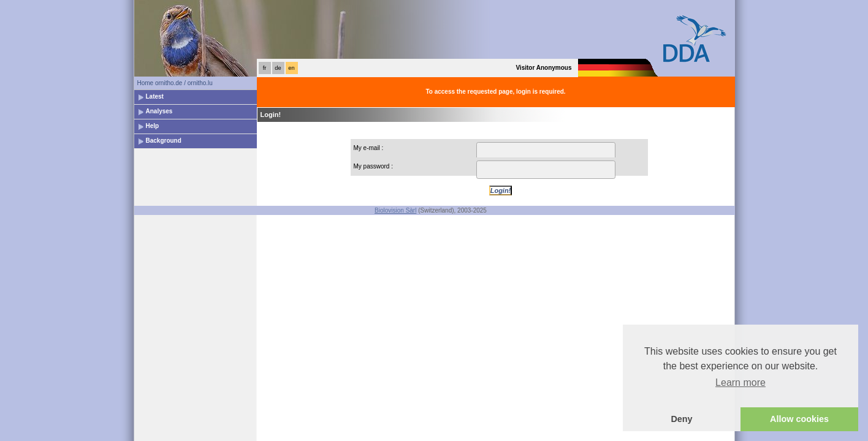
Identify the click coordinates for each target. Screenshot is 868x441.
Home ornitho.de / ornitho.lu (175, 83)
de (278, 68)
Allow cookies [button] (799, 419)
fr (265, 68)
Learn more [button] (740, 383)
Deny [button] (681, 419)
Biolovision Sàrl (395, 210)
